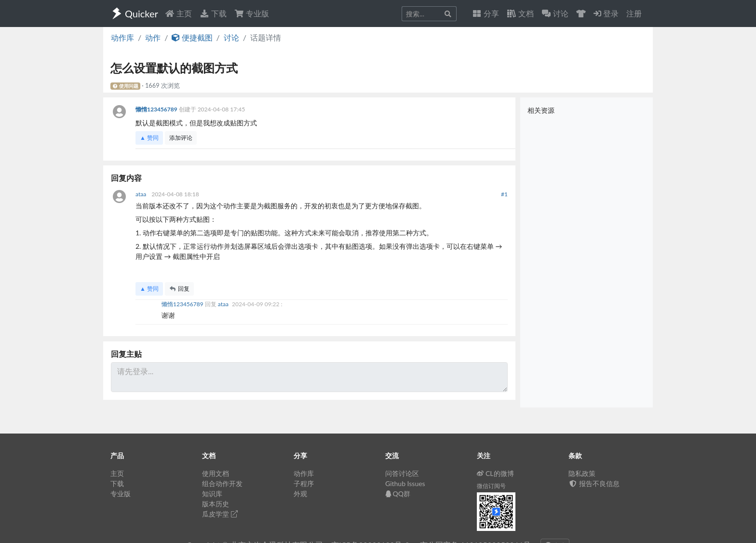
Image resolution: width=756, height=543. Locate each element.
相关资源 (541, 110)
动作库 (122, 37)
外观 (300, 494)
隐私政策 (582, 473)
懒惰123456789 (157, 109)
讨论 (231, 37)
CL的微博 (495, 473)
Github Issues (405, 483)
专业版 (252, 13)
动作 (153, 37)
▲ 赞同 (149, 138)
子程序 (304, 483)
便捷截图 (192, 37)
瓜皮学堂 (220, 514)
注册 (634, 13)
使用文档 (216, 473)
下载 (213, 13)
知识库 (212, 494)
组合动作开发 (222, 483)
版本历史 (216, 504)
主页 (178, 13)
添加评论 (181, 138)
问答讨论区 (402, 473)
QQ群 (398, 494)
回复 (179, 289)
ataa (142, 194)
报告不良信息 (594, 483)
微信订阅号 (491, 486)
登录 (606, 13)
